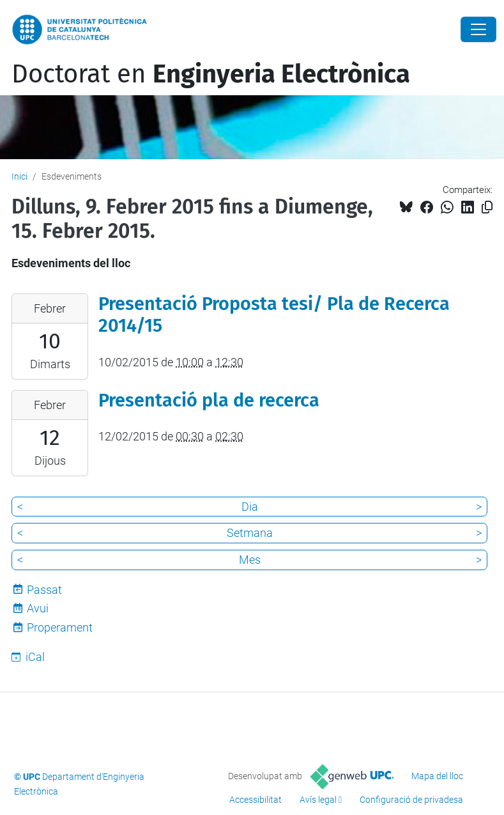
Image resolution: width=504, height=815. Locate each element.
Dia (250, 507)
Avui (38, 608)
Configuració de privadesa (411, 800)
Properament (60, 627)
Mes (250, 560)
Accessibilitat (256, 800)
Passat (44, 590)
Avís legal (318, 800)
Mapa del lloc (437, 776)
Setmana (250, 533)
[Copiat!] (487, 207)
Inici (19, 176)
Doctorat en (211, 74)
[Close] (478, 29)
